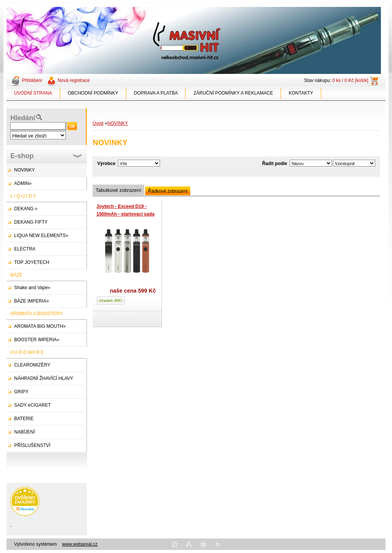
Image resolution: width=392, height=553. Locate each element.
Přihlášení (32, 80)
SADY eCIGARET (33, 405)
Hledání (23, 118)
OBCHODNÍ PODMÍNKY (93, 93)
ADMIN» (23, 183)
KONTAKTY (301, 93)
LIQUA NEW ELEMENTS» (41, 236)
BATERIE (24, 419)
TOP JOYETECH (32, 262)
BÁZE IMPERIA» (32, 301)
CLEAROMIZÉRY (32, 365)
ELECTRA (25, 249)
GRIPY (21, 392)
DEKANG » (26, 209)
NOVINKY (24, 170)
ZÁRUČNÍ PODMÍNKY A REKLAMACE (233, 93)
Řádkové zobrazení (168, 191)
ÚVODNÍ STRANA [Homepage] (33, 93)
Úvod (98, 123)
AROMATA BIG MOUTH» (40, 326)
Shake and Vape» (32, 288)
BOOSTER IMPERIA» (37, 340)
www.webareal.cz (80, 544)
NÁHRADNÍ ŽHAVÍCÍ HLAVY (44, 378)
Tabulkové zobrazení (118, 190)
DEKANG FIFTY (31, 222)
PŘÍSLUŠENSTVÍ (32, 445)
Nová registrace (73, 80)
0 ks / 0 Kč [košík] (350, 80)
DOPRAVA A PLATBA (156, 93)
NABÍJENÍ (24, 432)
